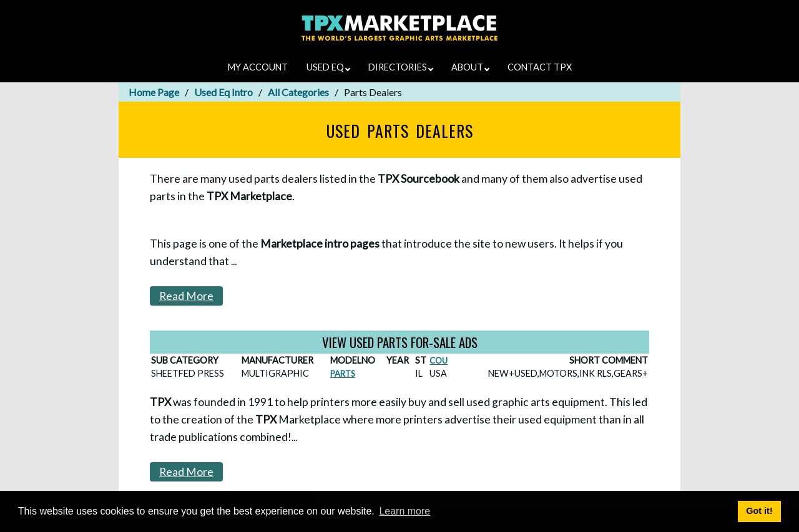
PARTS (343, 374)
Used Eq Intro (223, 92)
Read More (186, 296)
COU (439, 360)
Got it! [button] (759, 511)
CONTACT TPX (540, 67)
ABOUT (470, 67)
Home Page (154, 92)
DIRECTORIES (401, 67)
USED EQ (328, 67)
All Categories (298, 92)
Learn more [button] (404, 511)
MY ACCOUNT (258, 67)
